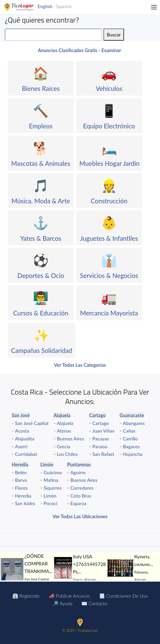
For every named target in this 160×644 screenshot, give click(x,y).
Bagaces (131, 446)
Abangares (134, 423)
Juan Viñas (104, 431)
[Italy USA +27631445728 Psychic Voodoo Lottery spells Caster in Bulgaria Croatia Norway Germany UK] (63, 568)
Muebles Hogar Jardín (109, 163)
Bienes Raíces (41, 88)
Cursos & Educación (41, 313)
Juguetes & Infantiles (109, 238)
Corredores (82, 488)
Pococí (50, 503)
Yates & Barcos (41, 238)
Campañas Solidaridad (42, 350)
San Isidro (25, 503)
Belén (21, 472)
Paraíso (100, 446)
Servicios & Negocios (109, 275)
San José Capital (32, 423)
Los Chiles (67, 454)
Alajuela (65, 423)
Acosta (22, 431)
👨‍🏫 (41, 298)
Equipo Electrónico (109, 126)
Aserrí (21, 446)
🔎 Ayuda (62, 603)
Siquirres (53, 488)
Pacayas (101, 439)
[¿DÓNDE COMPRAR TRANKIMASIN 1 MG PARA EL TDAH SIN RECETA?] (12, 571)
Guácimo (53, 472)
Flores (21, 488)
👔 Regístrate (26, 596)
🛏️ (110, 148)
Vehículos (109, 88)
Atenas (64, 431)
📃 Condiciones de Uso (123, 596)
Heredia (23, 496)
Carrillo (130, 439)
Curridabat (26, 454)
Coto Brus (81, 496)
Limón (50, 496)
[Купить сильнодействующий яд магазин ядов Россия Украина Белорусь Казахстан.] (120, 568)
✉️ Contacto (94, 603)
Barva (21, 480)
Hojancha (133, 454)
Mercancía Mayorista (109, 313)
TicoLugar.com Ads (24, 7)
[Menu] (154, 7)
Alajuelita (25, 439)
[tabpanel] (27, 571)
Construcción (109, 201)
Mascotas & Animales (41, 163)
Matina (51, 480)
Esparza (78, 503)
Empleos (41, 126)
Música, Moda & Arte (41, 201)
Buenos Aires (70, 439)
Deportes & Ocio (41, 275)
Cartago (101, 423)
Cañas (129, 431)
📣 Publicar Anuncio (69, 596)
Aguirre (78, 472)
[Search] (53, 35)
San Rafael (103, 454)
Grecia (63, 446)
